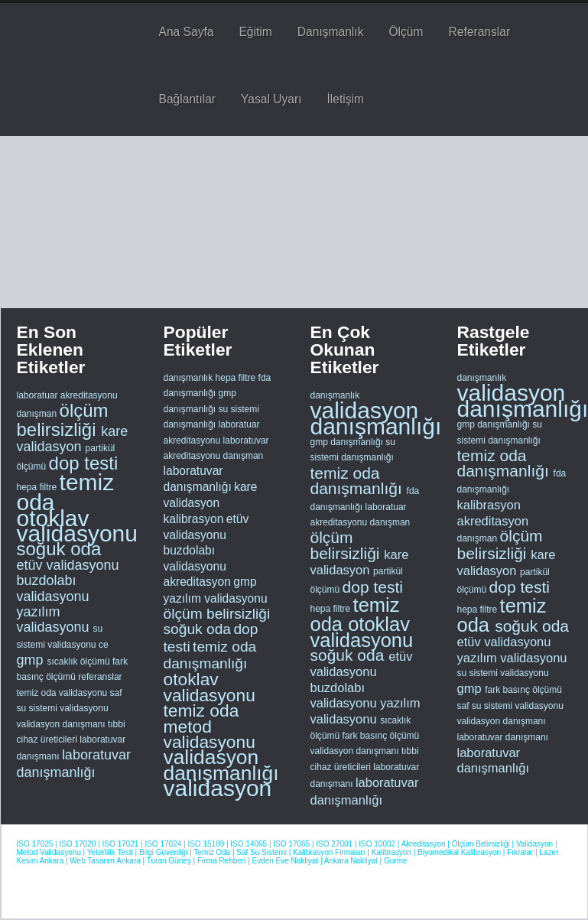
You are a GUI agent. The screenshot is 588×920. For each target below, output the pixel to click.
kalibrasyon (194, 519)
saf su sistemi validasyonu (510, 706)
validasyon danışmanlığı (221, 765)
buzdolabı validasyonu (53, 588)
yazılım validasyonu (55, 619)
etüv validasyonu (68, 565)
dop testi (84, 463)
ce (104, 645)
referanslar (100, 677)
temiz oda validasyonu (63, 693)
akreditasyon (197, 582)
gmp (32, 660)
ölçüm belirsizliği (63, 419)
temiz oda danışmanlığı (210, 655)
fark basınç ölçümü (381, 736)
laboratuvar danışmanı (503, 737)
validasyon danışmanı (62, 724)
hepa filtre (38, 487)
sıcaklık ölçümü (80, 662)
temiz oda (66, 492)
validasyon (218, 788)
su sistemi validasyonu (503, 673)
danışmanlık (188, 378)
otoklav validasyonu (77, 526)
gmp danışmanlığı (348, 442)
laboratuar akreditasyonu (67, 395)
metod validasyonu (210, 734)
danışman (38, 414)
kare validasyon (73, 439)
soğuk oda (59, 549)
